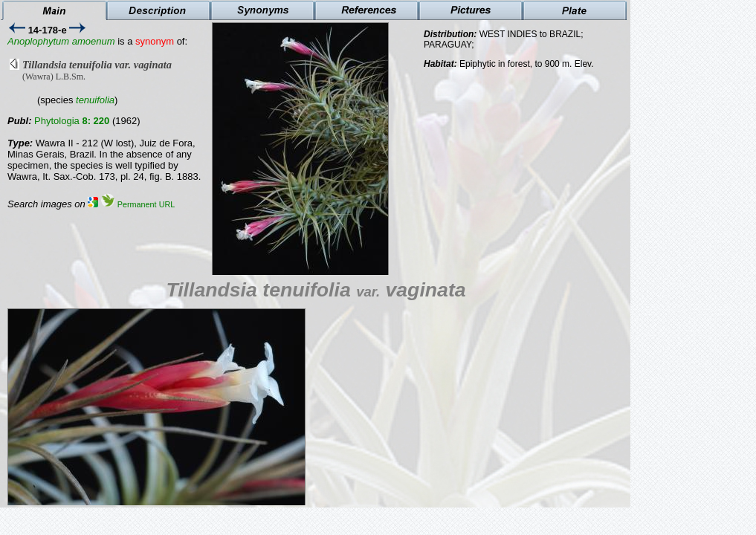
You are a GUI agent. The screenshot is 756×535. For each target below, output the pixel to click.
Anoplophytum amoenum (61, 41)
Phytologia (72, 121)
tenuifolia (95, 100)
